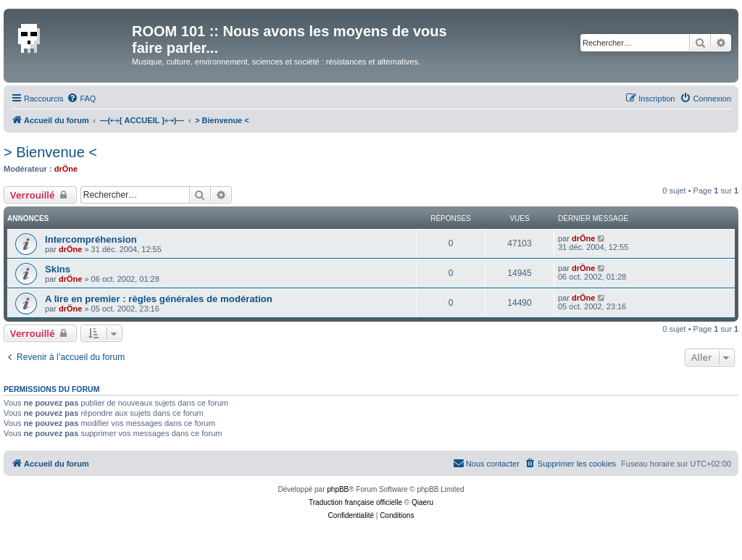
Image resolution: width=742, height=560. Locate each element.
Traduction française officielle (355, 502)
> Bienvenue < (50, 152)
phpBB (338, 489)
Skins (58, 269)
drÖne (66, 169)
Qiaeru (422, 502)
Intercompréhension (91, 239)
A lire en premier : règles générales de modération (159, 299)
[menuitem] (81, 99)
